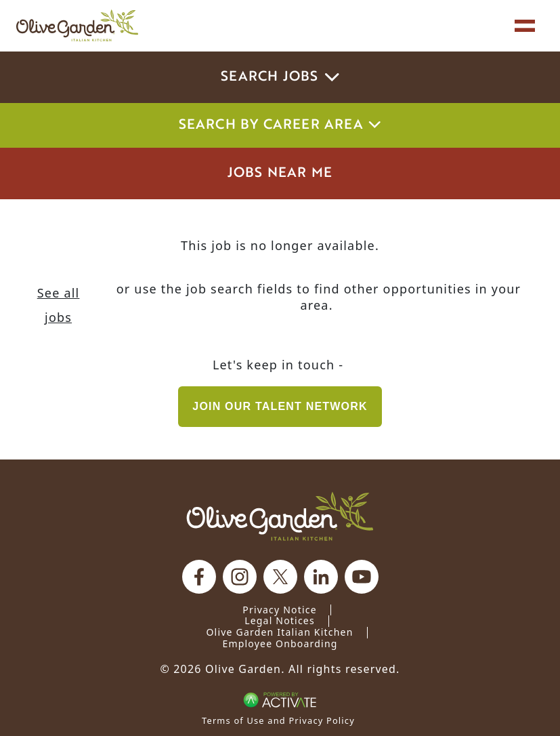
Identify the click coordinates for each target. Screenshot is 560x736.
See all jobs (59, 305)
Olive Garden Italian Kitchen (279, 632)
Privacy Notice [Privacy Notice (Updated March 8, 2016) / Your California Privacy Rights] (280, 610)
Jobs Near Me (280, 173)
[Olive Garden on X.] (280, 577)
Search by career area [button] (280, 125)
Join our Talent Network (280, 406)
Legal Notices (280, 620)
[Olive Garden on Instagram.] (240, 577)
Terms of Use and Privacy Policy (278, 720)
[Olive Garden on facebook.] (199, 577)
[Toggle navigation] (525, 26)
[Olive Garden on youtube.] (362, 577)
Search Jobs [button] (280, 77)
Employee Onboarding (280, 643)
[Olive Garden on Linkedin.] (321, 577)
